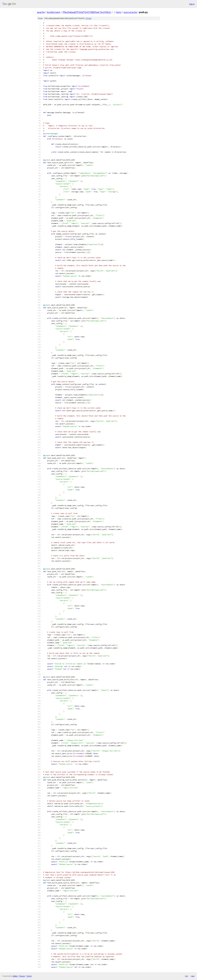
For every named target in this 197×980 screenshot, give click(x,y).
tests (119, 12)
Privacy (22, 976)
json (192, 976)
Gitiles (15, 976)
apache (41, 12)
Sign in (192, 4)
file (88, 18)
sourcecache (130, 12)
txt (186, 976)
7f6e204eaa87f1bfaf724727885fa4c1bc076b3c (87, 12)
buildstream (54, 12)
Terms (29, 976)
